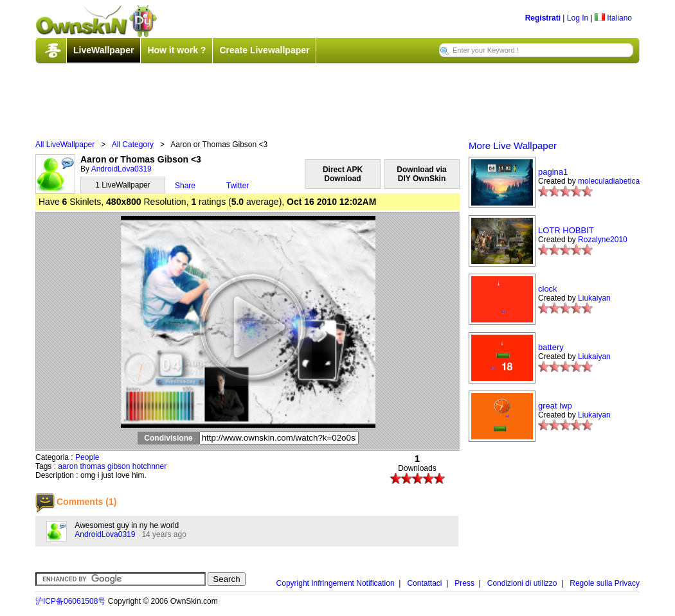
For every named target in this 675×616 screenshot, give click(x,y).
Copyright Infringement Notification (336, 583)
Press (464, 583)
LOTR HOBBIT (566, 230)
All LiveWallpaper (65, 145)
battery (551, 347)
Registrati (543, 18)
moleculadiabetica (609, 181)
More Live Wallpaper (513, 145)
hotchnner (149, 466)
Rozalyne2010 (603, 240)
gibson (119, 466)
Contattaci (424, 583)
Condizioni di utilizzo (522, 583)
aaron (68, 466)
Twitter (238, 186)
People (87, 457)
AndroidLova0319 (122, 169)
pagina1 (553, 172)
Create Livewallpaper (264, 50)
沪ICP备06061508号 (70, 601)
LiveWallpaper (104, 50)
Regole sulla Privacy (605, 583)
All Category (133, 145)
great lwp (555, 406)
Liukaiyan (594, 298)
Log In (578, 18)
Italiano (613, 18)
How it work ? (176, 50)
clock (548, 289)
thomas (92, 466)
